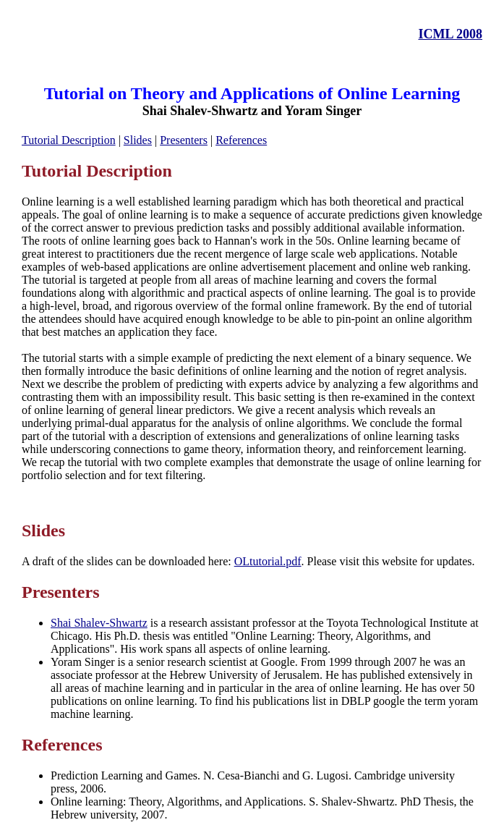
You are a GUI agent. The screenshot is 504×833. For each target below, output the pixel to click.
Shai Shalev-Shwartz (99, 623)
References (241, 140)
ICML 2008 (450, 34)
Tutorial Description (69, 140)
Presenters (184, 140)
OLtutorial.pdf (268, 561)
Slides (138, 140)
